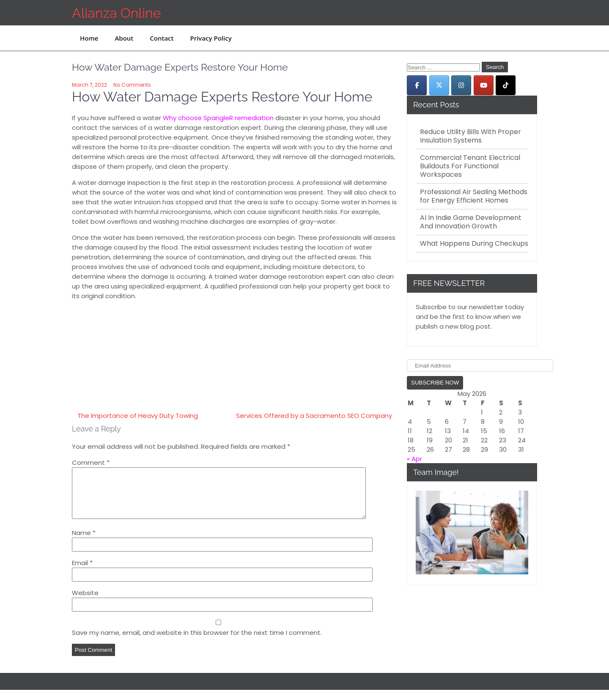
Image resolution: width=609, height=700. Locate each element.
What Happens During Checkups (474, 244)
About (124, 38)
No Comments (132, 85)
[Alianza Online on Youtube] (484, 85)
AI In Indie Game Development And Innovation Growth (471, 222)
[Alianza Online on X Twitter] (439, 85)
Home (89, 38)
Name (84, 543)
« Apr (414, 459)
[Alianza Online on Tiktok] (506, 85)
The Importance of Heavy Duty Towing (138, 416)
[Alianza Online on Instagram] (461, 85)
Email (82, 573)
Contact (162, 38)
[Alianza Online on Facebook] (417, 85)
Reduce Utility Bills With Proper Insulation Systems (470, 136)
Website (85, 603)
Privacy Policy (211, 38)
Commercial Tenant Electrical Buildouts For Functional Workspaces (470, 166)
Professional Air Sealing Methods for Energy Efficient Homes (474, 196)
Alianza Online (116, 13)
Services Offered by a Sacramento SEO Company (314, 416)
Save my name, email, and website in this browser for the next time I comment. (197, 643)
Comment (91, 463)
